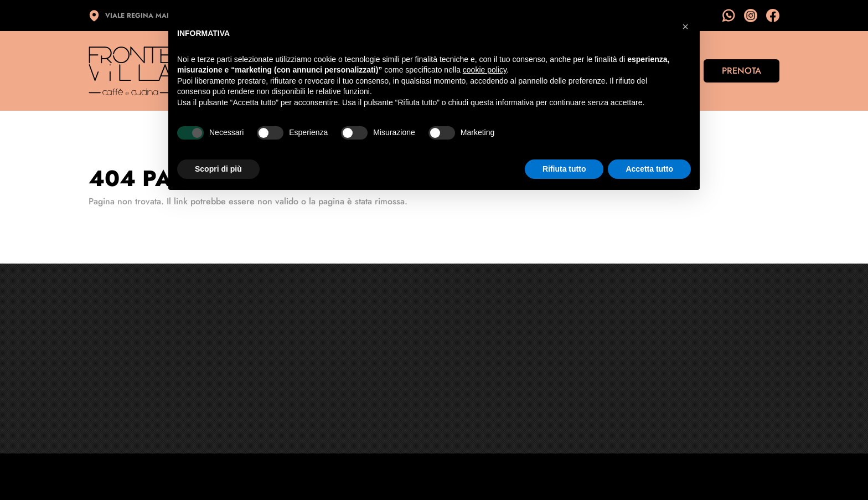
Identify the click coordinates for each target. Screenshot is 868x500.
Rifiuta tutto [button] (564, 169)
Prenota (742, 71)
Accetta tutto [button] (649, 169)
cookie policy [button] (485, 70)
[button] (685, 27)
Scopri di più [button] (218, 169)
